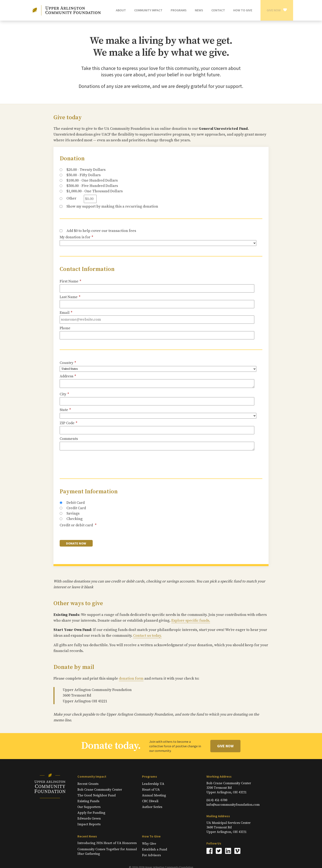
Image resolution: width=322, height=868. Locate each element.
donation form (131, 678)
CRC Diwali (150, 801)
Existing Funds (88, 801)
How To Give (151, 836)
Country (68, 363)
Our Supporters (89, 807)
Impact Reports (89, 824)
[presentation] (91, 461)
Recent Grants (88, 784)
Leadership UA (153, 784)
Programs (150, 776)
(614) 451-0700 (217, 800)
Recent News (87, 836)
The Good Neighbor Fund (97, 795)
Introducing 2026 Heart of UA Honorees (107, 843)
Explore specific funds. (191, 621)
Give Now (274, 10)
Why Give (149, 844)
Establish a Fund (155, 849)
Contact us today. (147, 636)
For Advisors (151, 855)
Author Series (152, 807)
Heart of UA (151, 790)
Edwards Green (89, 818)
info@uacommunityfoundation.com (233, 805)
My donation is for (76, 237)
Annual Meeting (154, 795)
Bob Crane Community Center (100, 790)
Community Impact (92, 776)
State (65, 410)
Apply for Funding (91, 813)
